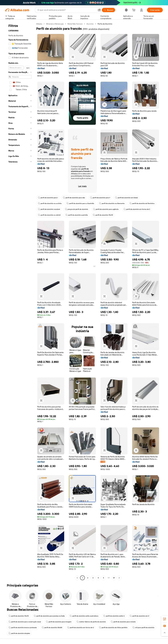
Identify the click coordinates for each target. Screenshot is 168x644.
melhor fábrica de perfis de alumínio (91, 622)
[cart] (134, 10)
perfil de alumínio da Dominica (142, 203)
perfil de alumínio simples (19, 633)
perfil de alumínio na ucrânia (50, 203)
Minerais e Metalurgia (55, 24)
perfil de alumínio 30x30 (52, 628)
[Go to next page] (119, 578)
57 (114, 578)
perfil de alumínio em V (139, 616)
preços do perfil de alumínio (77, 209)
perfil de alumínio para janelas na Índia (49, 616)
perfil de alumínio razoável (49, 209)
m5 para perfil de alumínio (143, 628)
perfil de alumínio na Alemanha (112, 203)
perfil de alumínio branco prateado (23, 628)
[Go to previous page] (77, 578)
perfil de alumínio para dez (74, 198)
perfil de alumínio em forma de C (137, 209)
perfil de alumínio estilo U (114, 616)
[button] (99, 10)
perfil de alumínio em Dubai (126, 198)
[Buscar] (108, 10)
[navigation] (20, 301)
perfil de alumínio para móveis (123, 622)
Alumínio (90, 24)
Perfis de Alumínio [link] (105, 24)
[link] (165, 619)
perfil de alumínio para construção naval (25, 622)
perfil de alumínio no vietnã (49, 215)
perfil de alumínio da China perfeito (113, 628)
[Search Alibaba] (67, 10)
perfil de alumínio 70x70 (103, 215)
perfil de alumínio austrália (77, 215)
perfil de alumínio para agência (106, 209)
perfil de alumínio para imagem (59, 622)
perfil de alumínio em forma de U (81, 628)
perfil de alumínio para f (100, 198)
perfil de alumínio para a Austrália (80, 203)
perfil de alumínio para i (48, 198)
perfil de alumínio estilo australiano (84, 616)
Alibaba (39, 24)
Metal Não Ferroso (75, 24)
